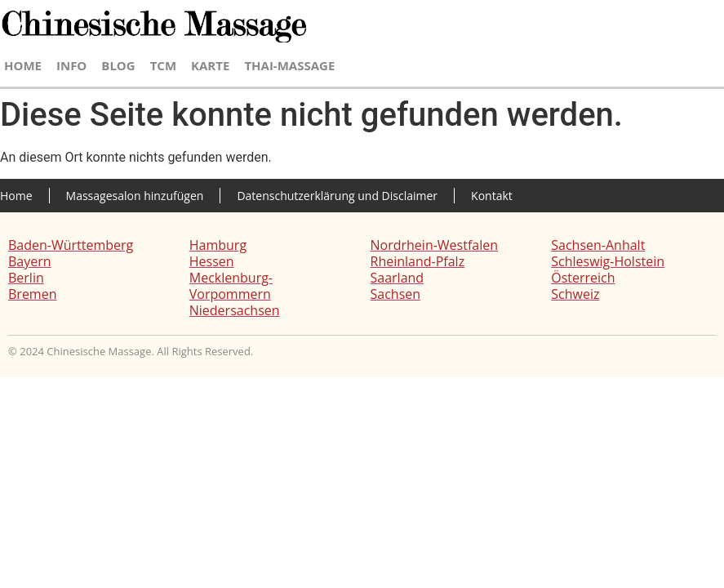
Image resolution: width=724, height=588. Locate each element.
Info (71, 65)
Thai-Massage (289, 65)
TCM (163, 65)
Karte (210, 65)
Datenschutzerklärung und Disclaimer (337, 196)
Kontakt (492, 196)
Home (23, 65)
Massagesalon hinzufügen (135, 196)
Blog (118, 65)
